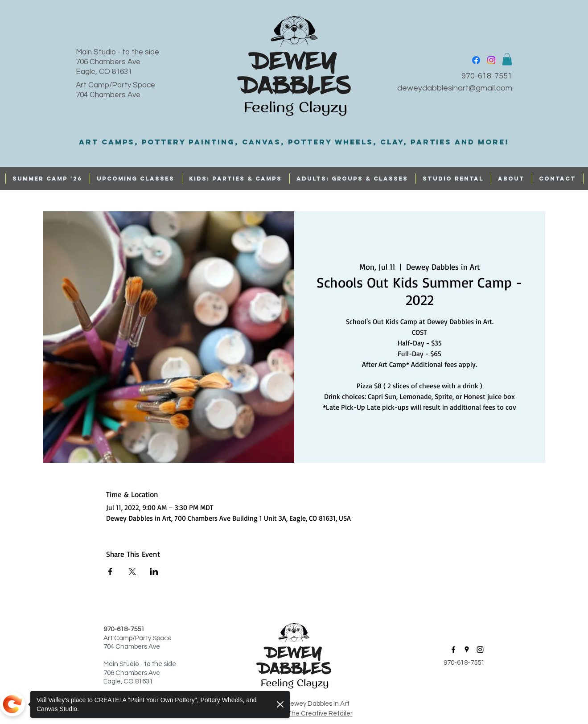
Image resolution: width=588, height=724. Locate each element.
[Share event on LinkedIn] (154, 572)
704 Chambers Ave (108, 95)
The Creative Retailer (320, 714)
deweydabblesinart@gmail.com (455, 88)
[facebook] (476, 60)
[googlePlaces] (467, 650)
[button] (507, 59)
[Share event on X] (132, 572)
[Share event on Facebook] (110, 572)
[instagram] (491, 60)
